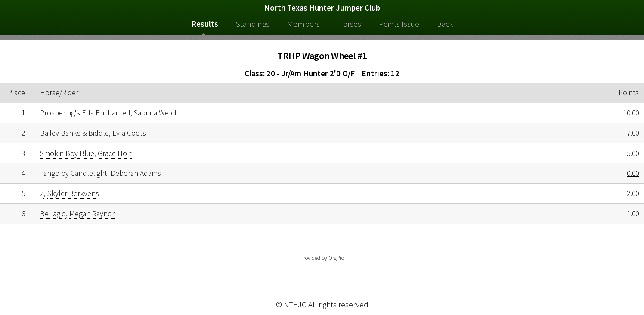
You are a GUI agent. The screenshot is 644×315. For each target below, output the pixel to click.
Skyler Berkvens (73, 193)
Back (445, 24)
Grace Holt (115, 153)
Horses (350, 24)
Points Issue (399, 24)
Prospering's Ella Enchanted (85, 113)
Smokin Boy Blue (67, 153)
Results (205, 24)
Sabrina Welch (156, 113)
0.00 (633, 173)
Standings (253, 24)
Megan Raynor (92, 214)
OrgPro (336, 258)
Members (303, 24)
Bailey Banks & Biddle (74, 133)
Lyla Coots (129, 133)
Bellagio (53, 214)
